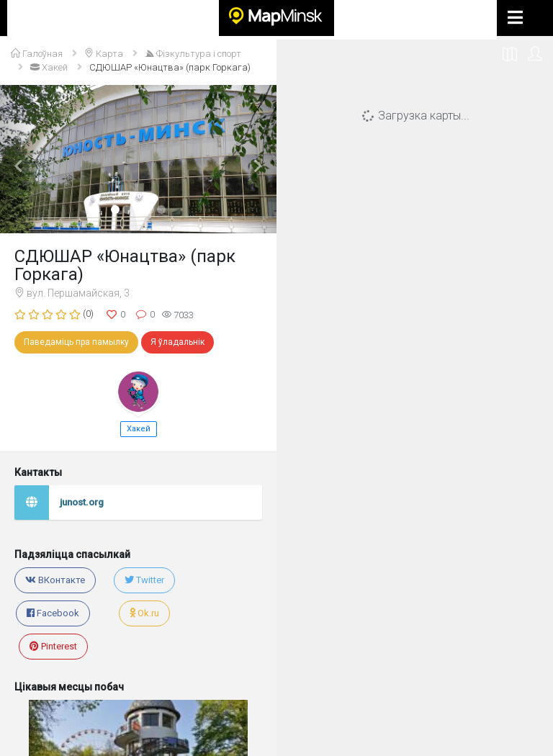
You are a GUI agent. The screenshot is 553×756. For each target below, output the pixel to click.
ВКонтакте (55, 580)
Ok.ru (144, 613)
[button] (21, 159)
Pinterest (53, 646)
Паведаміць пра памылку (76, 342)
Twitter (144, 580)
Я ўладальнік (177, 342)
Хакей (139, 429)
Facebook (53, 613)
